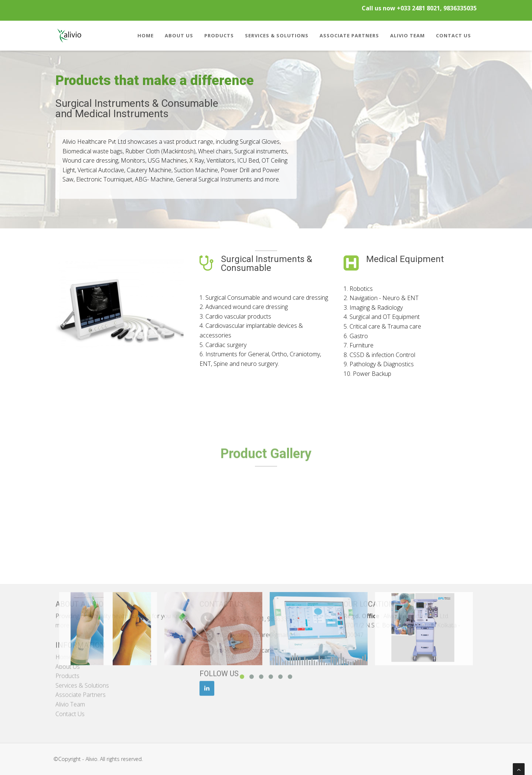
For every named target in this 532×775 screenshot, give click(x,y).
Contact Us (453, 35)
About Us (179, 35)
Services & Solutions (277, 35)
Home (146, 35)
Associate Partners (349, 35)
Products (219, 35)
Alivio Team (407, 35)
